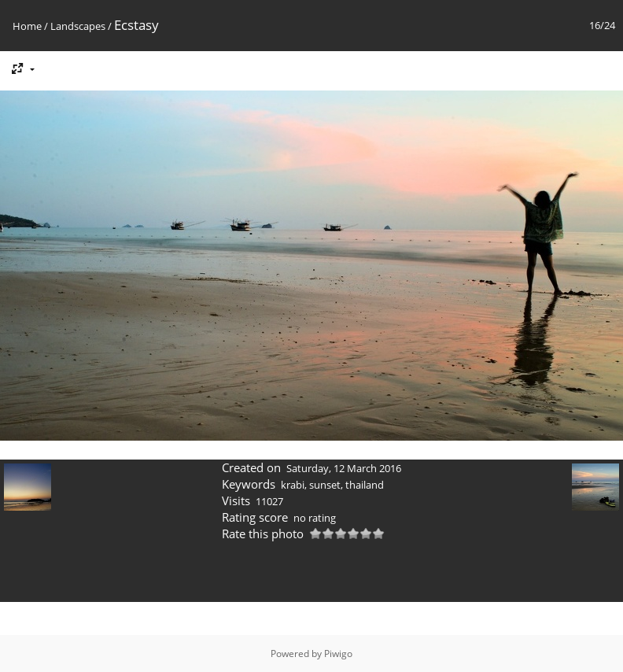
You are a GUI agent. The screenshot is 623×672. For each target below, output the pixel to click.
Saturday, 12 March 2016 (344, 468)
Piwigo (338, 654)
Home (27, 26)
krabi (293, 485)
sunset (325, 485)
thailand (365, 485)
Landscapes (78, 26)
